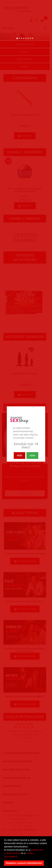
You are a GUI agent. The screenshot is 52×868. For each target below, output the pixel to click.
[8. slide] (33, 38)
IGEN (32, 455)
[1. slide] (17, 38)
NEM (19, 455)
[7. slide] (30, 38)
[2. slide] (19, 38)
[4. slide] (24, 38)
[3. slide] (22, 38)
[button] (19, 857)
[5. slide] (26, 38)
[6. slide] (28, 38)
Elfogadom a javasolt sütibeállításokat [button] (24, 863)
